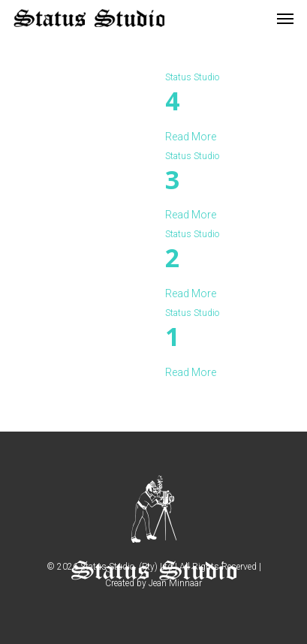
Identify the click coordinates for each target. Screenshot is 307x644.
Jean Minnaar (175, 583)
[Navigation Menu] (285, 18)
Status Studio (192, 77)
